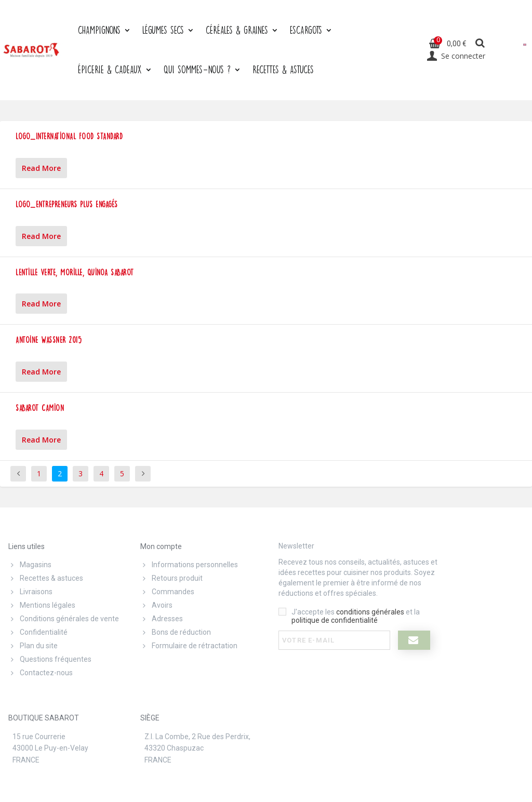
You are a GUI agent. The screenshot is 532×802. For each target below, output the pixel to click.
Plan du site (33, 646)
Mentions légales (42, 605)
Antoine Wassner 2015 (49, 340)
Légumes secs (163, 30)
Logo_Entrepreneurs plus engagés (67, 204)
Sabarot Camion (40, 408)
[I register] (414, 640)
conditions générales (370, 612)
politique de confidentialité (335, 620)
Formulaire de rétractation (189, 646)
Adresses (162, 619)
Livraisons (30, 592)
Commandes (167, 592)
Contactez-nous (41, 673)
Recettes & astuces (46, 578)
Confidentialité (38, 632)
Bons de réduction (176, 632)
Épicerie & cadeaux (110, 69)
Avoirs (156, 605)
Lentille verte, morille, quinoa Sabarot (75, 272)
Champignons (99, 30)
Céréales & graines (237, 30)
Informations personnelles (189, 565)
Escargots (306, 30)
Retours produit (171, 578)
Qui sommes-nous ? (197, 69)
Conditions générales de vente (64, 619)
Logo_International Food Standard (69, 136)
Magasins (30, 565)
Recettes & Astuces (283, 69)
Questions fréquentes (50, 659)
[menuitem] (525, 44)
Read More (41, 168)
